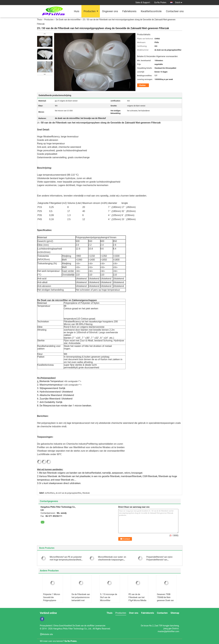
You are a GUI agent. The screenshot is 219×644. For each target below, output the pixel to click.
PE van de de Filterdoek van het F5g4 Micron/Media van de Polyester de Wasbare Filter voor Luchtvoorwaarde (137, 602)
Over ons (134, 613)
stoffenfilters (50, 493)
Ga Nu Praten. (161, 2)
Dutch (179, 2)
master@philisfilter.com (168, 631)
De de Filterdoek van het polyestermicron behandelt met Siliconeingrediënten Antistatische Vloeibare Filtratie (81, 602)
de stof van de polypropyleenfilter (69, 493)
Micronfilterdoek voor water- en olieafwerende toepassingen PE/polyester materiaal (112, 560)
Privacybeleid (46, 626)
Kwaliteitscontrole (151, 11)
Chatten (142, 85)
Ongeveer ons (110, 11)
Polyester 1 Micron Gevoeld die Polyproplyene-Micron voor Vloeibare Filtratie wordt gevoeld (52, 602)
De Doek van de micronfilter (68, 20)
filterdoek (86, 493)
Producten (90, 11)
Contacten (162, 613)
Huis (77, 11)
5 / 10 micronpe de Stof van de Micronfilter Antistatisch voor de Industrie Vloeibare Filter (109, 602)
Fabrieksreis (129, 11)
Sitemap (175, 613)
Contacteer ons (175, 11)
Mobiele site (46, 634)
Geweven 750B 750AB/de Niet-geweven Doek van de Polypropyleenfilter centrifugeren (165, 602)
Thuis (39, 20)
